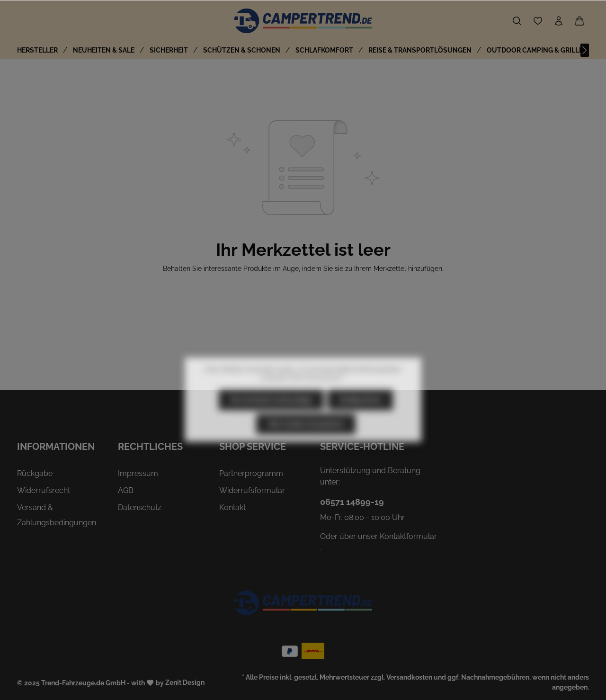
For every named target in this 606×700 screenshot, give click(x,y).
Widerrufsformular (252, 490)
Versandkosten (409, 677)
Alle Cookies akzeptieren (306, 444)
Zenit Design (185, 682)
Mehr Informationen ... (318, 398)
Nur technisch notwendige (271, 420)
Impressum (138, 473)
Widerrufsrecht (44, 490)
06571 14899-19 (352, 502)
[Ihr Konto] (559, 21)
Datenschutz (140, 507)
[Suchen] (517, 21)
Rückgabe (35, 473)
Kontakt (232, 507)
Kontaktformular (408, 536)
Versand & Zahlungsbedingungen (57, 515)
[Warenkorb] (579, 21)
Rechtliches (150, 447)
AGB (126, 490)
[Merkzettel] (538, 21)
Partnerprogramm (251, 473)
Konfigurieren (360, 420)
